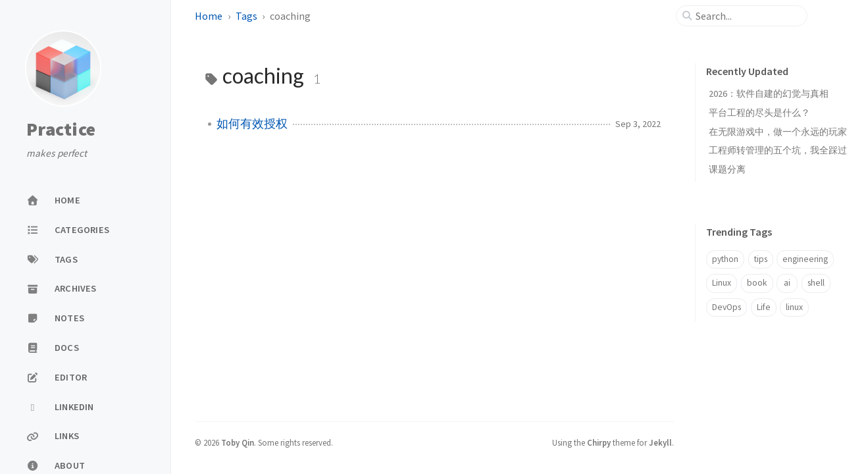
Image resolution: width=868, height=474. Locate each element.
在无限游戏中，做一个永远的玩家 (778, 132)
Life (764, 307)
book (757, 283)
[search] (747, 16)
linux (794, 307)
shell (816, 283)
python (725, 259)
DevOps (727, 307)
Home (209, 16)
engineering (805, 259)
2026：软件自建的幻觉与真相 (769, 93)
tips (761, 259)
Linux (722, 283)
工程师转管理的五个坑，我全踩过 (778, 150)
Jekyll (660, 442)
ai (787, 283)
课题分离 (727, 169)
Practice (61, 130)
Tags (246, 16)
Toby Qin (238, 442)
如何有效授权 (252, 124)
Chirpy (599, 442)
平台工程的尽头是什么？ (759, 113)
